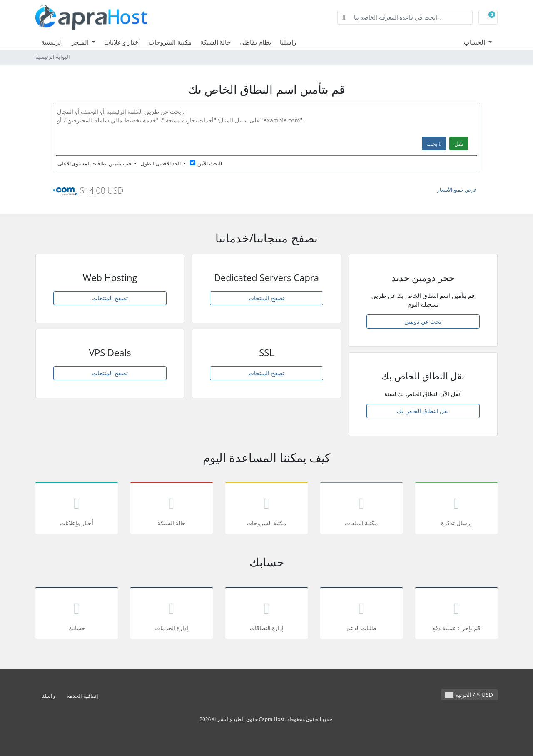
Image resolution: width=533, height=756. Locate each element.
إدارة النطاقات (266, 614)
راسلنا (288, 42)
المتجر (81, 42)
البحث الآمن (206, 163)
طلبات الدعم (361, 614)
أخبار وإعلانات (122, 42)
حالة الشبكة (216, 42)
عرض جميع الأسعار (457, 190)
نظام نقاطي (255, 42)
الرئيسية (52, 42)
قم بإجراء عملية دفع (456, 614)
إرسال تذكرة (456, 509)
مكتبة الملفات (361, 509)
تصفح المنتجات (110, 298)
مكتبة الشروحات (170, 42)
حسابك (77, 614)
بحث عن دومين (423, 321)
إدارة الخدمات (172, 614)
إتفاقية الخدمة (82, 696)
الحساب (475, 42)
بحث (434, 143)
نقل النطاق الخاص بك (423, 411)
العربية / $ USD (469, 695)
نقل (459, 143)
